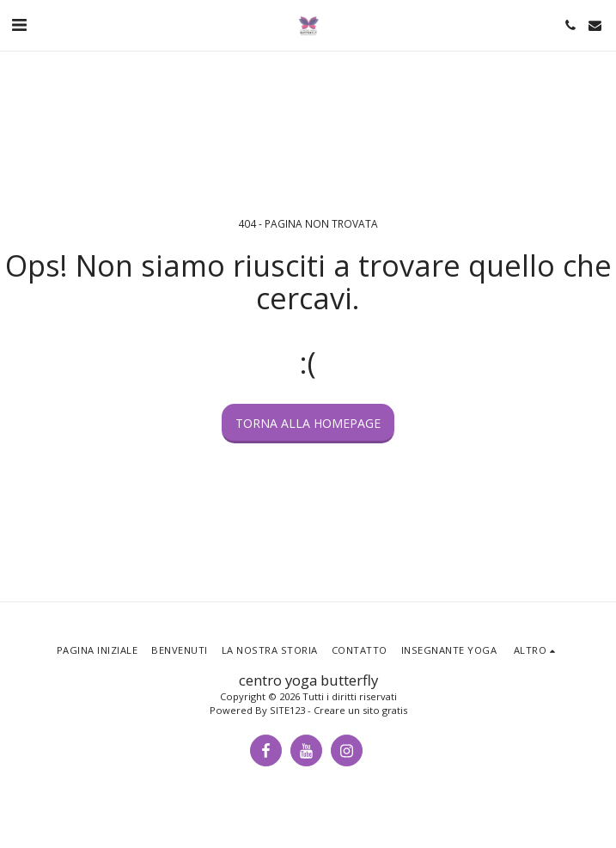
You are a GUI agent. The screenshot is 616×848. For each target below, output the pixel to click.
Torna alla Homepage (308, 423)
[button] (19, 24)
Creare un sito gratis (360, 710)
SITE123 (287, 710)
